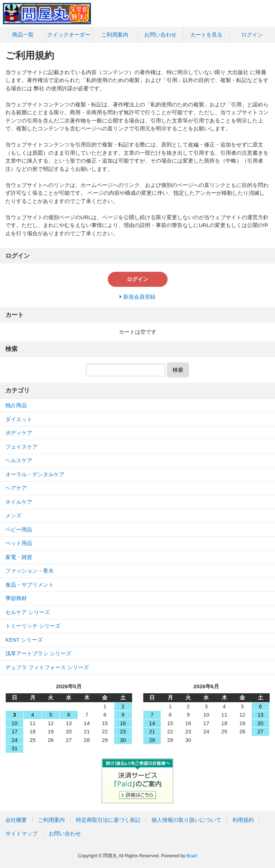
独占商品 (16, 405)
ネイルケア (19, 502)
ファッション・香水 (30, 571)
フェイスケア (21, 447)
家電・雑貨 (19, 557)
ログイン (252, 35)
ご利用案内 (115, 35)
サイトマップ (21, 833)
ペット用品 (19, 543)
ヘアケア (16, 488)
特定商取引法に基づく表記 (108, 820)
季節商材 (16, 598)
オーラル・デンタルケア (35, 474)
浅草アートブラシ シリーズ (38, 653)
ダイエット (19, 419)
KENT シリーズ (24, 640)
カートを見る (206, 35)
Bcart (192, 856)
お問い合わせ (160, 35)
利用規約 (243, 820)
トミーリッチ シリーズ (33, 626)
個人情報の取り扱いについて (186, 820)
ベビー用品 (19, 529)
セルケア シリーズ (28, 612)
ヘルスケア (19, 460)
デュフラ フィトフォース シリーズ (47, 667)
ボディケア (19, 433)
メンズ (13, 515)
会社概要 (16, 820)
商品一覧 (23, 35)
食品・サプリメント (30, 585)
